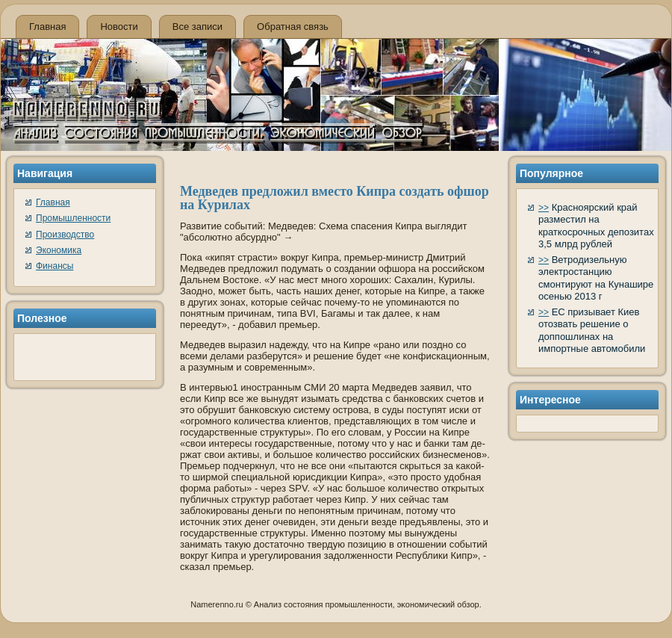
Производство (65, 235)
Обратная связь (293, 27)
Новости (119, 27)
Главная (47, 27)
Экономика (59, 250)
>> (544, 208)
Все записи (197, 27)
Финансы (55, 266)
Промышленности (73, 218)
